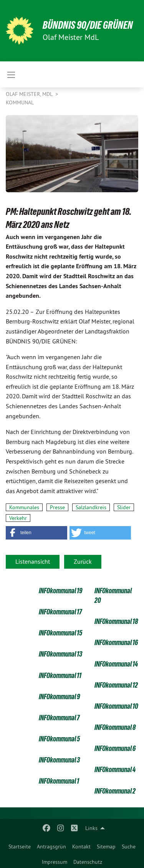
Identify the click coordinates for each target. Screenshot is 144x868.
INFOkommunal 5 (59, 739)
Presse (57, 507)
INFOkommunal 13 (60, 654)
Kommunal (20, 102)
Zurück (83, 561)
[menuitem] (20, 845)
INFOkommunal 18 (116, 621)
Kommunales (24, 507)
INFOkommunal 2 (115, 791)
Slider (124, 507)
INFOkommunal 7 (59, 718)
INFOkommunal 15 (60, 633)
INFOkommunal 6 (115, 748)
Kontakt (81, 847)
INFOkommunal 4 (115, 769)
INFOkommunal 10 (116, 706)
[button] (36, 533)
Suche (129, 847)
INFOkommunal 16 (116, 642)
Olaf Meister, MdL (30, 94)
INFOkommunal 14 (116, 664)
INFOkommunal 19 (60, 591)
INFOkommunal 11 (60, 675)
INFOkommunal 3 (59, 760)
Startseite (20, 847)
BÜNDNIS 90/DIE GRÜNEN (88, 25)
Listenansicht (33, 561)
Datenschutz (88, 862)
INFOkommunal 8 (115, 727)
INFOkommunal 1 (59, 781)
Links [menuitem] (91, 828)
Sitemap (106, 847)
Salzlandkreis (91, 507)
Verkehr (18, 518)
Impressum (55, 862)
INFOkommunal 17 (60, 612)
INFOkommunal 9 (59, 696)
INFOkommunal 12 (116, 685)
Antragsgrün (51, 847)
